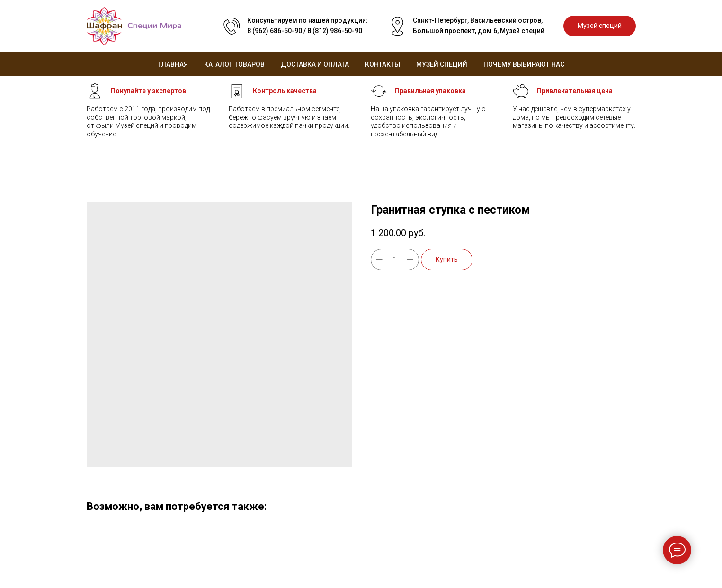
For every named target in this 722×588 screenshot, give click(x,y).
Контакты (383, 64)
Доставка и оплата (315, 64)
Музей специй (442, 64)
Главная (173, 64)
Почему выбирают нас (524, 64)
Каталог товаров (234, 64)
